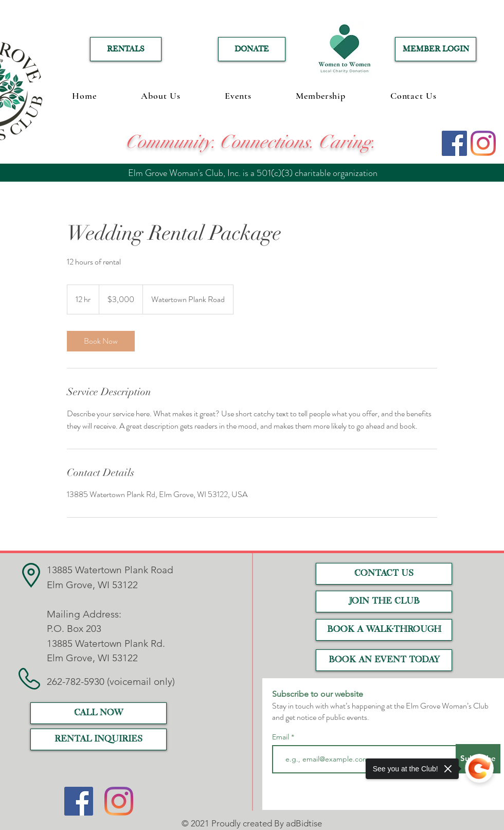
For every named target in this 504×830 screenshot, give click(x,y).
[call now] (98, 713)
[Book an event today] (384, 660)
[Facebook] (454, 143)
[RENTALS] (126, 49)
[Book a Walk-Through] (384, 630)
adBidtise (304, 823)
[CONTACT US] (384, 574)
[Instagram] (483, 143)
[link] (101, 341)
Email (282, 737)
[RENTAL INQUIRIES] (98, 739)
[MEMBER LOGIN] (436, 49)
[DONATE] (252, 49)
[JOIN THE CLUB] (384, 602)
